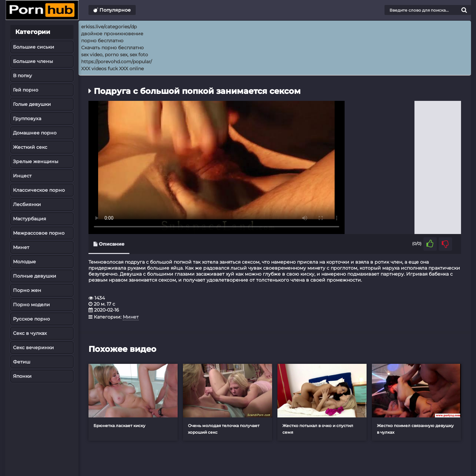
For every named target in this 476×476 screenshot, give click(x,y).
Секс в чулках (30, 333)
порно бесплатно (102, 41)
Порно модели (31, 305)
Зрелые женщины (36, 161)
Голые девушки (32, 104)
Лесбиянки (27, 204)
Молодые (24, 262)
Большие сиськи (34, 47)
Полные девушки (35, 276)
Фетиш (22, 362)
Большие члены (33, 61)
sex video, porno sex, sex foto (115, 55)
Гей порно (26, 90)
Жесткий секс (30, 147)
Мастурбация (30, 219)
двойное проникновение (112, 34)
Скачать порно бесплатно (112, 48)
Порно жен (27, 290)
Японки (22, 376)
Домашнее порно (35, 133)
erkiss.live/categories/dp (109, 27)
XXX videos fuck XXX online (112, 69)
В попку (22, 76)
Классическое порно (39, 190)
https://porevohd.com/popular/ (117, 62)
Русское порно (31, 319)
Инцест (22, 176)
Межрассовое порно (39, 233)
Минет (21, 247)
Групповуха (27, 119)
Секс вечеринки (33, 348)
